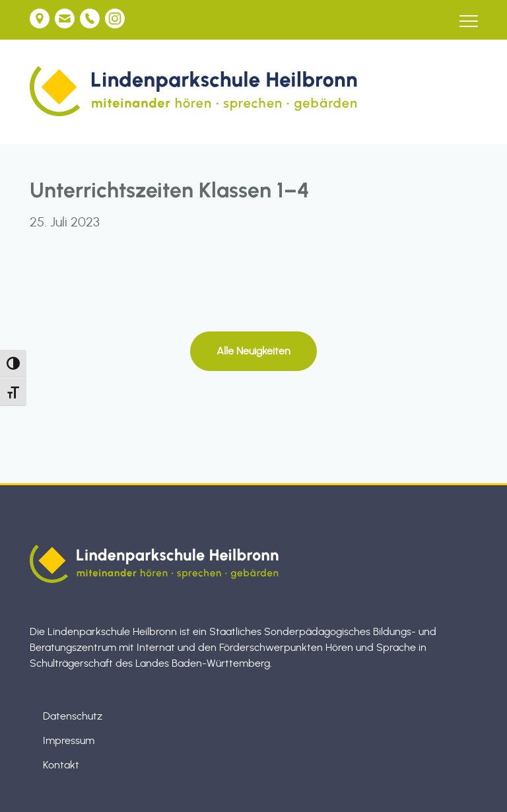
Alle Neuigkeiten (253, 351)
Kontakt (61, 765)
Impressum (69, 741)
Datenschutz (73, 716)
